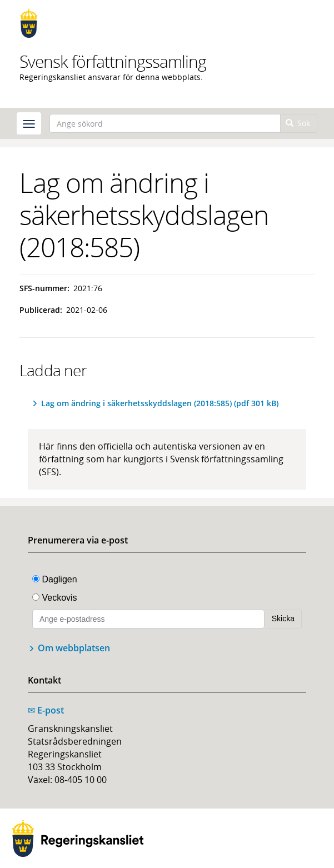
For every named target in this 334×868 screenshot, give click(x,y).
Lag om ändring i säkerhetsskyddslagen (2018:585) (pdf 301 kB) (160, 403)
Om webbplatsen (74, 648)
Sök (298, 123)
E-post (46, 710)
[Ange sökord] (165, 123)
